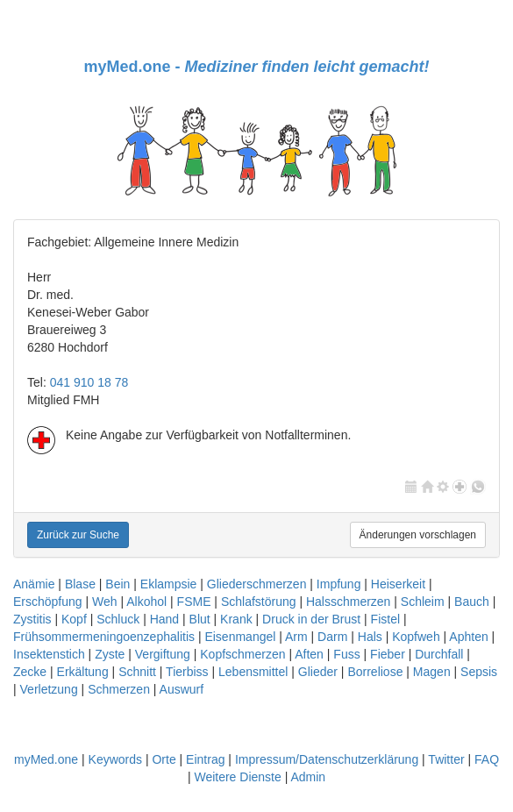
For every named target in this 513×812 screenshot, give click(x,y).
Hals (370, 637)
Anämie (34, 584)
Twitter (446, 759)
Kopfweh (416, 637)
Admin (308, 777)
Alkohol (146, 602)
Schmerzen (119, 689)
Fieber (388, 654)
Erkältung (83, 672)
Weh (105, 602)
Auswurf (182, 689)
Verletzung (49, 689)
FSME (194, 602)
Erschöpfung (48, 602)
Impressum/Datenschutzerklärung (327, 759)
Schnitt (137, 672)
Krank (236, 619)
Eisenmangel (240, 637)
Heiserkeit (398, 584)
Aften (309, 654)
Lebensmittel (253, 672)
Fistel (385, 619)
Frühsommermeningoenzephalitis (104, 637)
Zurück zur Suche (78, 535)
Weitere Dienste (237, 777)
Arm (296, 637)
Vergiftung (163, 654)
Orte (164, 759)
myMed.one (46, 759)
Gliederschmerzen (257, 584)
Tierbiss (187, 672)
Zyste (110, 654)
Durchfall (439, 654)
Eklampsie (169, 584)
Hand (164, 619)
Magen (432, 672)
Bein (118, 584)
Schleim (423, 602)
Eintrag (205, 759)
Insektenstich (49, 654)
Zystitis (32, 619)
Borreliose (375, 672)
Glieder (318, 672)
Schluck (118, 619)
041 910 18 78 (89, 382)
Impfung (339, 584)
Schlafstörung (259, 602)
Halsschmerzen (348, 602)
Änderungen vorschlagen (418, 535)
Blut (200, 619)
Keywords (115, 759)
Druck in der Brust (311, 619)
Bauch (472, 602)
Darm (332, 637)
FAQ (487, 759)
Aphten (468, 637)
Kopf (74, 619)
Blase (80, 584)
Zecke (30, 672)
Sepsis (479, 672)
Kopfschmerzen (242, 654)
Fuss (346, 654)
